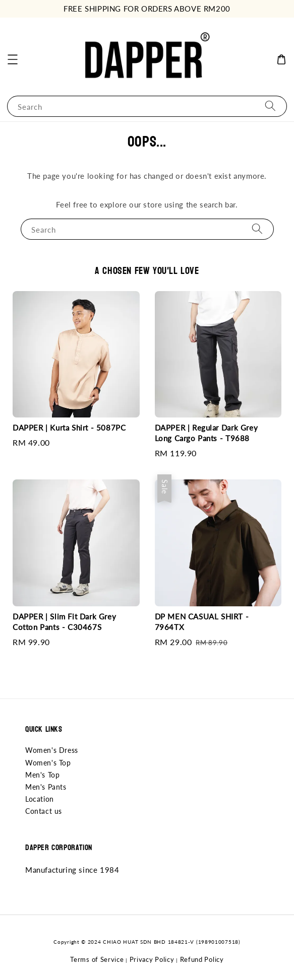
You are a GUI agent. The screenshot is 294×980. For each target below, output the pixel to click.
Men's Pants (46, 787)
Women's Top (48, 763)
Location (40, 799)
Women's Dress (52, 750)
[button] (13, 59)
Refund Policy (202, 959)
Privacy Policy (152, 959)
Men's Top (42, 775)
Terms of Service (97, 959)
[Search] (270, 106)
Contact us (44, 811)
